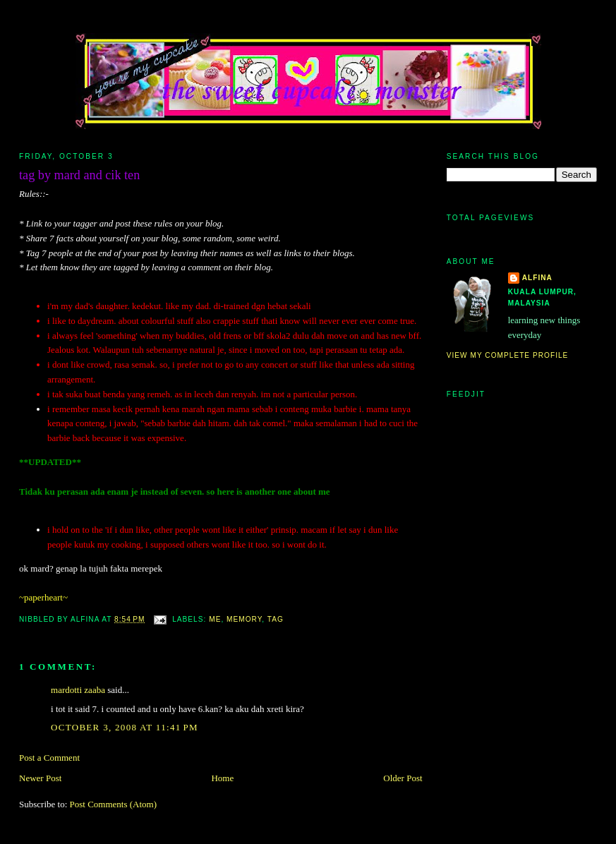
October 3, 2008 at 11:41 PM (125, 727)
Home (222, 778)
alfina (537, 278)
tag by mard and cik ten (79, 175)
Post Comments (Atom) (114, 804)
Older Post (403, 778)
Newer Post (40, 778)
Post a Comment (49, 758)
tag (276, 619)
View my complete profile (508, 355)
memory (244, 619)
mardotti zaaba (78, 690)
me (215, 619)
